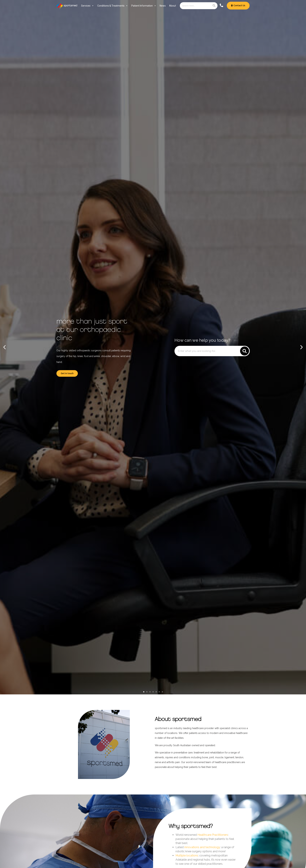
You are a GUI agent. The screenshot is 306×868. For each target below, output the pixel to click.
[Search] (214, 6)
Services (88, 6)
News (163, 6)
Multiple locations (187, 855)
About (173, 6)
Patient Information (144, 6)
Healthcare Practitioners (213, 835)
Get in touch (67, 373)
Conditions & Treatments (113, 6)
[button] (4, 347)
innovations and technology (202, 847)
